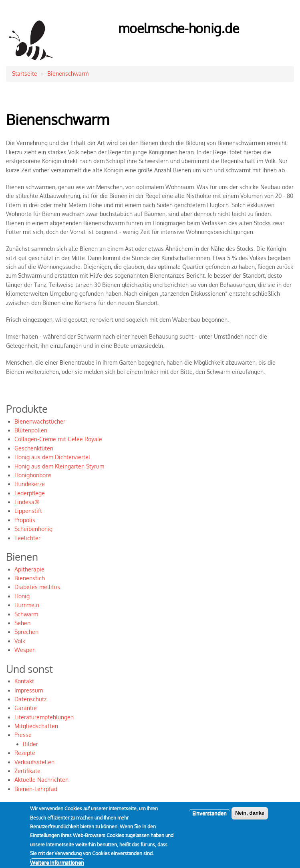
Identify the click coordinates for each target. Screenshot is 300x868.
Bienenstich (30, 578)
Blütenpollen (31, 430)
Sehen (22, 623)
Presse (23, 735)
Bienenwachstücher (40, 421)
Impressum (29, 690)
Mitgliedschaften (36, 726)
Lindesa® (27, 502)
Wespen (25, 650)
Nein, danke (250, 818)
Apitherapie (29, 569)
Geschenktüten (34, 448)
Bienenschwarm (68, 74)
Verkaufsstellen (34, 762)
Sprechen (26, 632)
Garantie (26, 708)
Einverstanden (209, 818)
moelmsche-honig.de (179, 28)
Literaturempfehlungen (44, 717)
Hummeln (27, 605)
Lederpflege (30, 493)
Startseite (25, 74)
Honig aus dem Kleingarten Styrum (59, 466)
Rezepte (25, 753)
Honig (22, 596)
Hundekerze (30, 484)
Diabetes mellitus (37, 587)
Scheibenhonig (33, 529)
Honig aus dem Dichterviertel (52, 457)
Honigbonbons (33, 475)
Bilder (30, 744)
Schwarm (26, 614)
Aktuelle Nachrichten (41, 780)
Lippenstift (28, 511)
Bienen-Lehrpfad (36, 789)
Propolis (25, 520)
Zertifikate (27, 771)
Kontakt (24, 681)
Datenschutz (30, 699)
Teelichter (27, 538)
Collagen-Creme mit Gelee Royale (58, 439)
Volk (20, 641)
